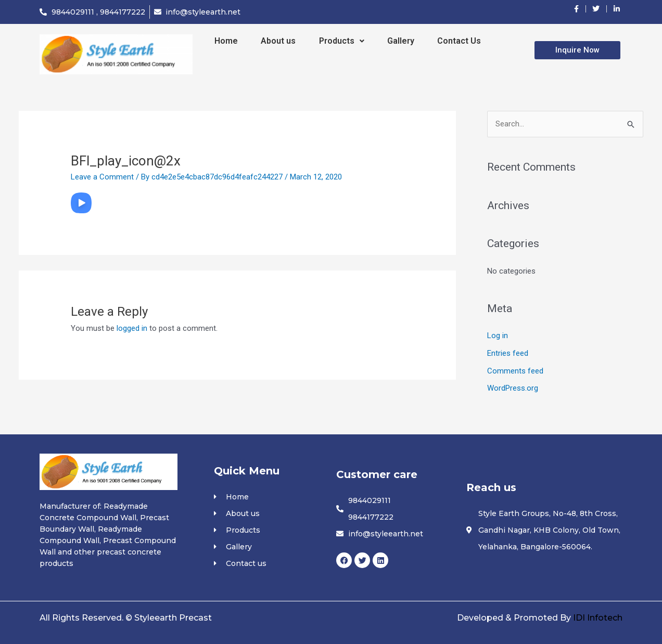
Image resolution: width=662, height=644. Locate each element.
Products (342, 41)
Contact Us (459, 41)
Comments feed (515, 371)
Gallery (401, 41)
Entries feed (508, 353)
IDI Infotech (598, 618)
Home (226, 41)
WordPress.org (513, 388)
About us (278, 41)
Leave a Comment (102, 177)
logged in (132, 328)
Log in (498, 336)
